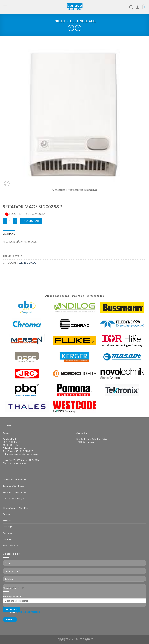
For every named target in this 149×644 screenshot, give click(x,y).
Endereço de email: (74, 599)
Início (59, 21)
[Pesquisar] (131, 7)
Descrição (9, 234)
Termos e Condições (14, 486)
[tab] (9, 234)
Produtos (8, 520)
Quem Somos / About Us (16, 508)
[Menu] (5, 7)
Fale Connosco (11, 545)
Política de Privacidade (15, 480)
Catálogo (7, 527)
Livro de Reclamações (14, 498)
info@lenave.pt (18, 448)
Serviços (7, 533)
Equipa (6, 514)
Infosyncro (86, 639)
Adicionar (31, 221)
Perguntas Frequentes (15, 492)
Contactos (8, 539)
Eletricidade (83, 21)
